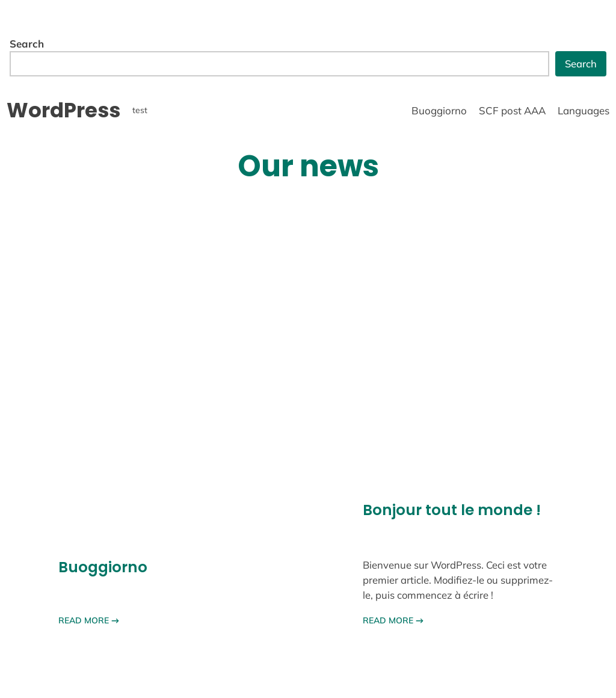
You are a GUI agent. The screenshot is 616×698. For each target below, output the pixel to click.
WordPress (63, 110)
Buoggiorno (103, 567)
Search (27, 44)
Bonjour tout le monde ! (452, 510)
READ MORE (89, 620)
